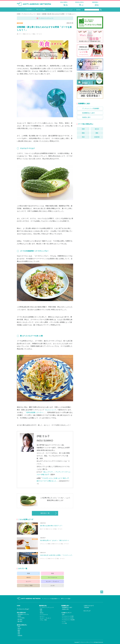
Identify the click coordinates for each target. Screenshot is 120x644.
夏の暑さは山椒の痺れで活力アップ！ (51, 527)
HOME (19, 16)
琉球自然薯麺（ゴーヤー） (35, 414)
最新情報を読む (43, 603)
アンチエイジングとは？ (23, 607)
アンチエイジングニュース (29, 16)
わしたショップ (51, 411)
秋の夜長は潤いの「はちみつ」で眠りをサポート (55, 542)
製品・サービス (37, 35)
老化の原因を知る (21, 610)
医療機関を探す (65, 603)
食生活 (39, 16)
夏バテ (19, 35)
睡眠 (49, 545)
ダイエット (43, 545)
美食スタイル (27, 35)
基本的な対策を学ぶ (22, 622)
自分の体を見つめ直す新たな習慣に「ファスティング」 (57, 557)
